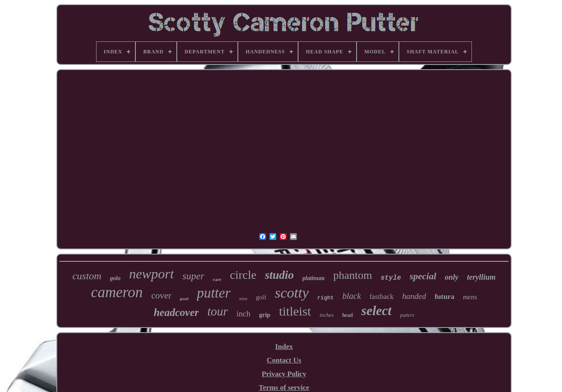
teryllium (482, 277)
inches (326, 315)
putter (214, 293)
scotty (291, 293)
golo (115, 278)
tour (217, 311)
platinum (313, 278)
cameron (117, 292)
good (184, 299)
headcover (176, 312)
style (391, 278)
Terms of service (284, 388)
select (376, 311)
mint (243, 298)
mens (470, 297)
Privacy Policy (284, 374)
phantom (353, 275)
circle (243, 275)
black (352, 296)
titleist (295, 311)
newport (151, 274)
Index (284, 347)
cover (161, 295)
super (193, 276)
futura (445, 297)
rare (217, 279)
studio (279, 275)
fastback (382, 297)
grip (265, 315)
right (326, 298)
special (423, 276)
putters (407, 315)
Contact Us (284, 360)
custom (87, 276)
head (347, 315)
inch (244, 314)
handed (414, 296)
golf (261, 297)
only (452, 277)
